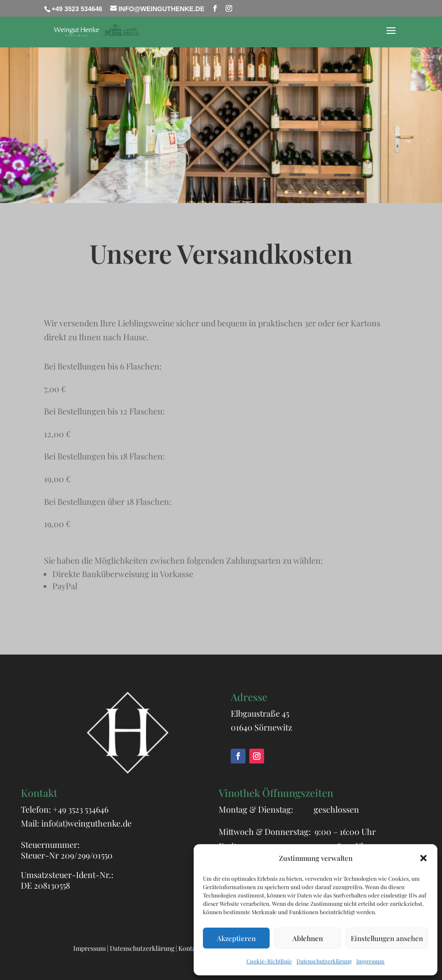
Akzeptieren (236, 938)
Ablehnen (308, 938)
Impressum (370, 961)
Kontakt (190, 948)
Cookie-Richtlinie (269, 961)
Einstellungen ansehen (387, 938)
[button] (423, 858)
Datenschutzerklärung (324, 961)
